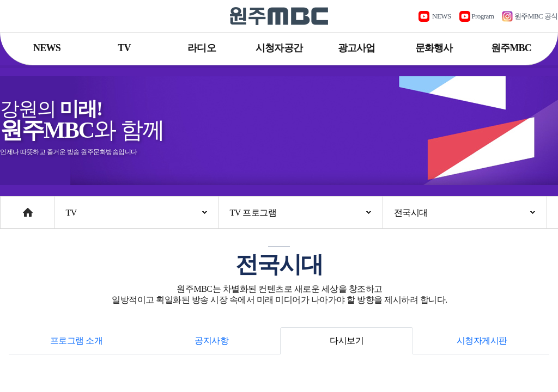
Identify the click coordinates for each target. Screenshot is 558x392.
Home (11, 207)
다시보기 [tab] (347, 341)
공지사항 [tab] (211, 341)
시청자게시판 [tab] (482, 341)
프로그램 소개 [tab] (77, 341)
